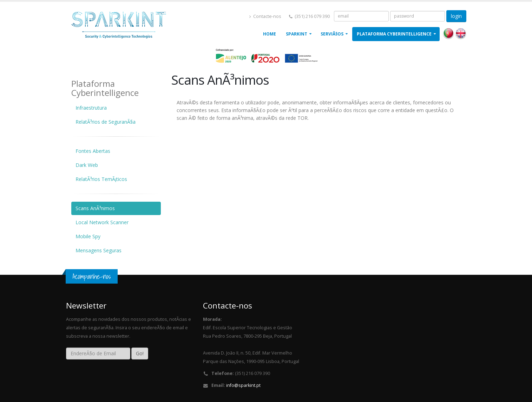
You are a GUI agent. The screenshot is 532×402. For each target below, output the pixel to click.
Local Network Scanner (102, 222)
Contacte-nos (265, 16)
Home (270, 34)
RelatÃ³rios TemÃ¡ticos (101, 179)
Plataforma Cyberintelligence (394, 34)
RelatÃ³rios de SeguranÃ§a (106, 122)
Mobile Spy (88, 236)
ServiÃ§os (332, 34)
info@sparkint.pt (243, 385)
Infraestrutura (91, 108)
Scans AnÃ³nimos (95, 208)
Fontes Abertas (93, 151)
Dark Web (87, 165)
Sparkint (297, 34)
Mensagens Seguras (98, 250)
